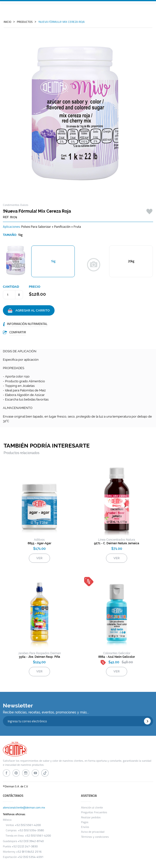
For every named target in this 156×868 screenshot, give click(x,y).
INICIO (7, 22)
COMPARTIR (18, 332)
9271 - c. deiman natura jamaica (117, 543)
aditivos (39, 540)
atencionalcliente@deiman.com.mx (24, 808)
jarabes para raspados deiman (39, 653)
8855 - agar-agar (39, 543)
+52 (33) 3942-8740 (31, 841)
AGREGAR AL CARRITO (29, 311)
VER (39, 558)
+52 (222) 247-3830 (25, 846)
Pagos (85, 822)
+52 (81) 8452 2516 (29, 852)
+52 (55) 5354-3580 (31, 830)
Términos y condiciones (95, 837)
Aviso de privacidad (93, 832)
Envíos (85, 827)
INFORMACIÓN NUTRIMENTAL (27, 324)
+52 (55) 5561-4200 (28, 825)
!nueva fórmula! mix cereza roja (61, 22)
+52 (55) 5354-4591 (31, 857)
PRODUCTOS (25, 22)
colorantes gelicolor (117, 653)
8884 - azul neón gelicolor (117, 657)
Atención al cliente (92, 808)
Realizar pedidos (91, 817)
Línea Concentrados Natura (117, 540)
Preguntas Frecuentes (94, 812)
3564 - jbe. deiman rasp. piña (39, 657)
